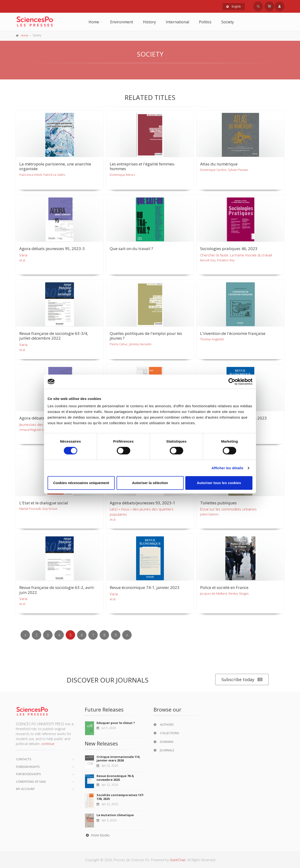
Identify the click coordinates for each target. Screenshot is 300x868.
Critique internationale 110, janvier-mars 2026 (118, 759)
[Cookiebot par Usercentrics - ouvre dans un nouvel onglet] (232, 382)
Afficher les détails (227, 468)
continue (48, 744)
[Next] (127, 635)
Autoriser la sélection (150, 483)
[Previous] (25, 635)
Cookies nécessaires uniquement (81, 483)
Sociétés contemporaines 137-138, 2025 (120, 797)
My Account (25, 789)
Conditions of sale (31, 782)
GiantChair (178, 860)
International (177, 22)
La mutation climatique (115, 815)
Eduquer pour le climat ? (116, 723)
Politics (205, 22)
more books (97, 835)
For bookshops (28, 774)
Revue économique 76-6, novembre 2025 (115, 778)
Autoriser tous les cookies (219, 483)
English (234, 6)
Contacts (24, 759)
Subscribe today (242, 680)
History (149, 22)
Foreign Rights (28, 767)
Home (94, 22)
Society (228, 22)
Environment (122, 22)
